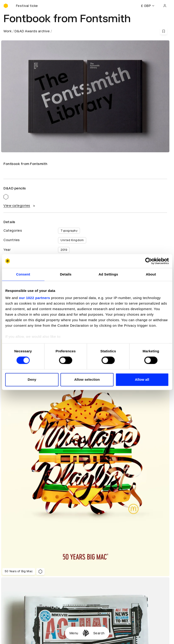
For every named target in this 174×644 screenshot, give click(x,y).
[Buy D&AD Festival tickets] (27, 6)
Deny (32, 379)
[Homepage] (86, 633)
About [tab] (151, 274)
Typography (69, 231)
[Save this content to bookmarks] (164, 31)
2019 (64, 250)
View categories (20, 206)
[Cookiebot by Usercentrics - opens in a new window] (148, 261)
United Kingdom (72, 240)
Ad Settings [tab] (108, 274)
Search (99, 633)
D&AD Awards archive (32, 31)
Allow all (142, 379)
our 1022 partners (34, 298)
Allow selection (87, 379)
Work (8, 31)
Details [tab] (66, 274)
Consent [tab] (23, 274)
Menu (74, 633)
